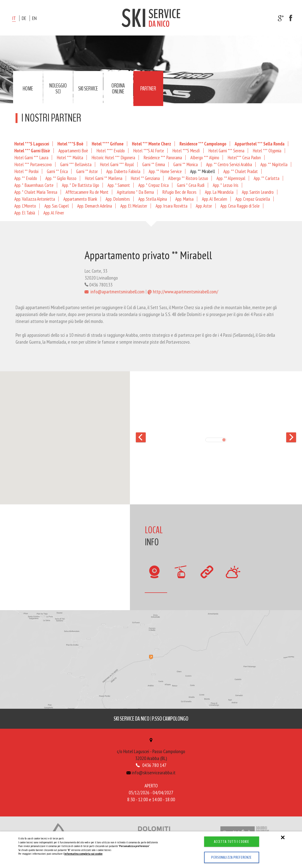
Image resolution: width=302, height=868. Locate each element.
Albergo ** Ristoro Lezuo (188, 178)
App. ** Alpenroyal (231, 178)
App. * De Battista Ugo (80, 185)
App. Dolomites (118, 199)
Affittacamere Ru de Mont (87, 192)
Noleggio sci (58, 89)
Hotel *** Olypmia (267, 151)
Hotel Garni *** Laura (31, 157)
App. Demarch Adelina (95, 206)
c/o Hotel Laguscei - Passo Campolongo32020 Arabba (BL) (151, 752)
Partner (148, 89)
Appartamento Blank (80, 199)
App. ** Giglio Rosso (61, 178)
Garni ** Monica (186, 164)
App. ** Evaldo (26, 178)
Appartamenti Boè (73, 151)
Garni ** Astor (87, 171)
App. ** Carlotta (266, 178)
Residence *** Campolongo (203, 144)
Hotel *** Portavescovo (33, 164)
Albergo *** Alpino (205, 157)
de (24, 18)
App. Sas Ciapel (57, 206)
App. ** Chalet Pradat (241, 171)
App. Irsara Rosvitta (171, 206)
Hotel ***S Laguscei (32, 144)
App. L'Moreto (25, 206)
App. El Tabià (25, 213)
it (14, 18)
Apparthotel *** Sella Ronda (260, 144)
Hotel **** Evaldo (111, 151)
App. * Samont (119, 185)
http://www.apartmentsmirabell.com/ (183, 292)
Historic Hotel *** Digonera (113, 157)
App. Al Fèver (54, 213)
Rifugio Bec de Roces (179, 192)
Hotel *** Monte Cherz (151, 144)
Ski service (88, 89)
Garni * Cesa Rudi (191, 185)
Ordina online (118, 89)
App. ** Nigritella (274, 164)
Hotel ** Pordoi (26, 171)
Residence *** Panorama (163, 157)
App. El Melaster (134, 206)
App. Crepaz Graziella (253, 199)
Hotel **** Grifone (108, 144)
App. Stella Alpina (153, 199)
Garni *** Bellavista (76, 164)
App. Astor (204, 206)
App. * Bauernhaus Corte (34, 185)
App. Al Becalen (214, 199)
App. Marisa (184, 199)
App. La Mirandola (219, 192)
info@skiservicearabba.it (151, 774)
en (34, 18)
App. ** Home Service (165, 171)
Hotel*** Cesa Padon (244, 157)
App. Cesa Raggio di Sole (240, 206)
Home (28, 89)
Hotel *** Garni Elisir (32, 151)
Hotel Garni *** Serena (226, 151)
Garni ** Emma (154, 164)
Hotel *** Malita (70, 157)
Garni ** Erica (57, 171)
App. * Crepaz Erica (153, 185)
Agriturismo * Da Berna (135, 192)
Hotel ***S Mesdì (186, 151)
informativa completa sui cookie (83, 848)
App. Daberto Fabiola (123, 171)
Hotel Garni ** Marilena (104, 178)
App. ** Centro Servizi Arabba (229, 164)
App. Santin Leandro (258, 192)
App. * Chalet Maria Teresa (36, 192)
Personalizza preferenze (228, 855)
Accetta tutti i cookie (228, 836)
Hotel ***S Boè (70, 144)
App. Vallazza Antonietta (35, 199)
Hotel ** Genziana (145, 178)
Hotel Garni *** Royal (117, 164)
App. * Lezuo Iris (226, 185)
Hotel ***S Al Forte (149, 151)
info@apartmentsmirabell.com (115, 292)
